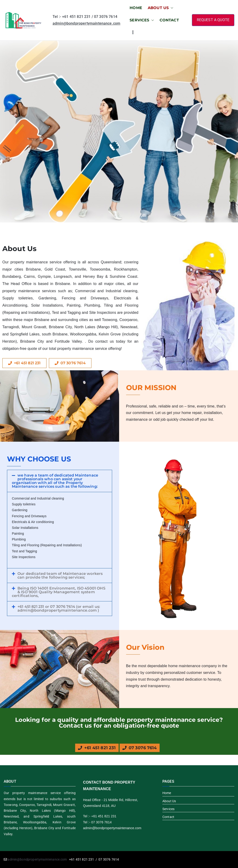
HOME (136, 8)
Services (168, 809)
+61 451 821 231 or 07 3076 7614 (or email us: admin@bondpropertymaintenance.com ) (59, 608)
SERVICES (142, 20)
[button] (171, 8)
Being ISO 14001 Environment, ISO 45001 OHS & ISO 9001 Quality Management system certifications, (59, 592)
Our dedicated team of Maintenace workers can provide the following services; (60, 575)
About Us (169, 801)
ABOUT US (161, 8)
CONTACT (169, 20)
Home (167, 793)
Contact (168, 817)
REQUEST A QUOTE (213, 20)
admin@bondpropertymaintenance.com (86, 23)
